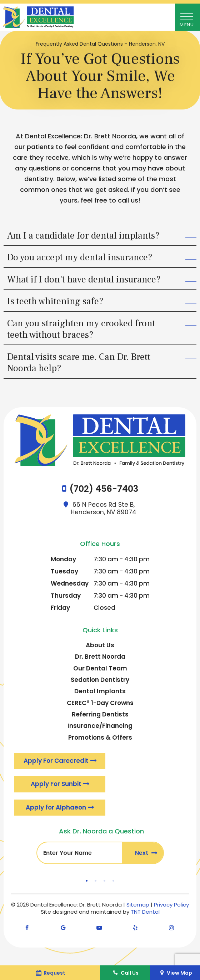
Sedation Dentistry (100, 680)
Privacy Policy (171, 905)
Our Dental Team (100, 668)
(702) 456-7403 (104, 489)
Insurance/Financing (100, 726)
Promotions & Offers (100, 737)
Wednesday (70, 583)
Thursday (66, 596)
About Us (100, 645)
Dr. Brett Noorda (100, 657)
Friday (60, 608)
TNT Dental (145, 912)
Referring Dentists (100, 714)
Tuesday (64, 571)
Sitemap (138, 905)
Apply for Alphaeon (56, 807)
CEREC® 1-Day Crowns (100, 703)
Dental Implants (100, 691)
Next (142, 853)
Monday (63, 559)
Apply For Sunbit (56, 784)
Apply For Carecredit (56, 761)
